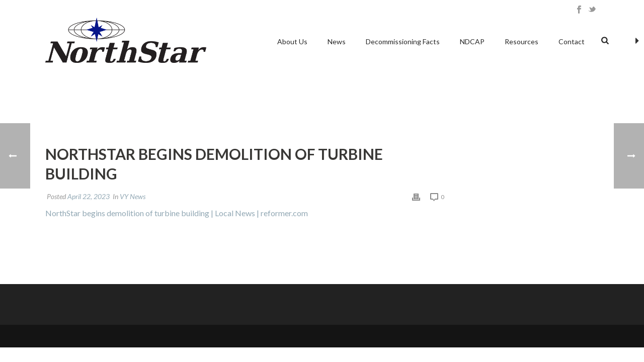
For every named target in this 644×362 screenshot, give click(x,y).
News (337, 41)
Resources (521, 41)
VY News (133, 196)
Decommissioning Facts (403, 41)
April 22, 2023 (89, 196)
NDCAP (472, 41)
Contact (572, 41)
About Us (292, 41)
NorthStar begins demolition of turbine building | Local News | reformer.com (177, 213)
